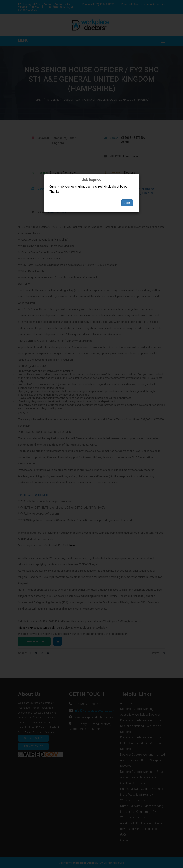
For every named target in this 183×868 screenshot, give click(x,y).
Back (127, 203)
